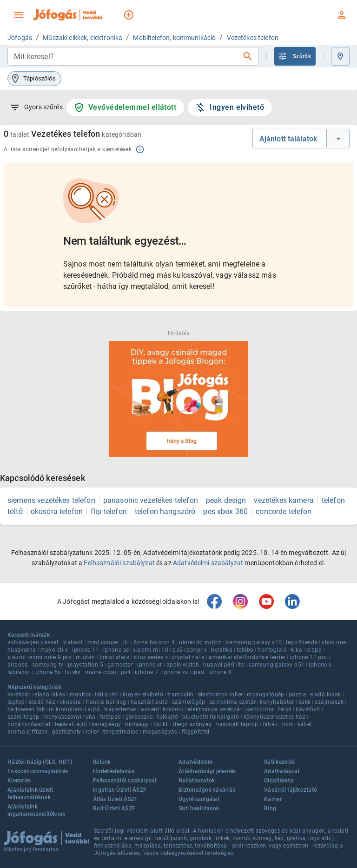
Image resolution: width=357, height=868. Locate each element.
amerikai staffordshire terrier (247, 657)
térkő (285, 709)
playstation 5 (86, 665)
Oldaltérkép (279, 781)
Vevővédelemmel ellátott (125, 107)
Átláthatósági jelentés (207, 771)
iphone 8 (220, 672)
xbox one (334, 642)
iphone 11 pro (308, 657)
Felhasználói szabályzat (119, 563)
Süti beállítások (199, 808)
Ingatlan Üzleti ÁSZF (120, 790)
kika (297, 650)
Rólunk (102, 762)
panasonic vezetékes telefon (151, 500)
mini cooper (103, 642)
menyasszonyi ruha (69, 717)
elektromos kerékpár (215, 709)
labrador (19, 672)
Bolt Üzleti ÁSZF (114, 808)
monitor (80, 694)
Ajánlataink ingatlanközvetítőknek (36, 810)
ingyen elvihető (143, 694)
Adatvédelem (195, 762)
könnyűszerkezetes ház (274, 717)
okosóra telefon (57, 511)
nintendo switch (200, 642)
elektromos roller (221, 694)
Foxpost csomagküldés (38, 771)
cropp (314, 650)
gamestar (120, 665)
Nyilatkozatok (197, 781)
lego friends (302, 642)
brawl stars (114, 657)
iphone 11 (86, 650)
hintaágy (137, 724)
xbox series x (151, 657)
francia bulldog (106, 702)
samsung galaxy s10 (254, 642)
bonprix (197, 650)
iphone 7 (146, 672)
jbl (126, 642)
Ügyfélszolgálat (199, 799)
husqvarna (22, 650)
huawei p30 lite (224, 665)
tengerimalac (121, 732)
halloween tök (26, 709)
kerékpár (19, 694)
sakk (305, 702)
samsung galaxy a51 (276, 665)
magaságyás (160, 732)
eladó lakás (50, 694)
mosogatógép (265, 694)
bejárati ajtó (71, 724)
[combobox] (126, 56)
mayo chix (54, 650)
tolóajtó (168, 717)
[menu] (19, 15)
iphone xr (150, 665)
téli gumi (107, 694)
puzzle (297, 694)
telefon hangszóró (165, 511)
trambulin (181, 694)
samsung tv (48, 665)
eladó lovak (325, 694)
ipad (198, 672)
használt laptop (237, 724)
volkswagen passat (33, 642)
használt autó (149, 702)
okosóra (70, 702)
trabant (73, 642)
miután (85, 657)
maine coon (101, 672)
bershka (222, 650)
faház (270, 724)
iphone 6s (48, 672)
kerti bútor (260, 709)
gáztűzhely (67, 732)
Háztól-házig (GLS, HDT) (40, 762)
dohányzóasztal (29, 724)
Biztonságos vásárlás (207, 790)
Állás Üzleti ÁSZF (115, 799)
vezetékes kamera (284, 500)
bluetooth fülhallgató (211, 717)
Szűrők (294, 56)
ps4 (126, 672)
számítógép (23, 717)
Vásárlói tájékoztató (291, 790)
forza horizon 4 (154, 642)
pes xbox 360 (225, 511)
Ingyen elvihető (229, 107)
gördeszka (139, 717)
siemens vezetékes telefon (51, 500)
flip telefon (109, 511)
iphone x (320, 665)
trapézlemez (120, 709)
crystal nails (188, 657)
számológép (188, 702)
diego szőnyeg (192, 724)
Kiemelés (19, 781)
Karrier (273, 799)
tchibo (245, 650)
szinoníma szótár (232, 702)
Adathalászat (282, 771)
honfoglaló (272, 650)
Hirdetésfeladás (114, 771)
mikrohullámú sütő (74, 709)
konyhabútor (277, 702)
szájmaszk (329, 702)
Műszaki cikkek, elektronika (83, 38)
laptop (16, 702)
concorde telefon (284, 511)
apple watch (183, 665)
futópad (111, 717)
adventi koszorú (162, 709)
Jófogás (20, 38)
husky (73, 672)
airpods (18, 665)
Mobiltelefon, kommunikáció (174, 38)
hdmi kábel (297, 724)
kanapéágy (106, 724)
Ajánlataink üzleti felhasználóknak (30, 794)
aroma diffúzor (28, 732)
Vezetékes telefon (253, 38)
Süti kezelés (279, 762)
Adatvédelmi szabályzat (208, 563)
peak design (226, 500)
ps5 (177, 650)
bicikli (161, 724)
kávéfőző (308, 709)
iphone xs (175, 672)
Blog (270, 808)
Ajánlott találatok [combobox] (288, 139)
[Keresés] (248, 56)
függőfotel (196, 732)
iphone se (116, 650)
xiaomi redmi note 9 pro (40, 657)
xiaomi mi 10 (151, 650)
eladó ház (42, 702)
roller (92, 732)
